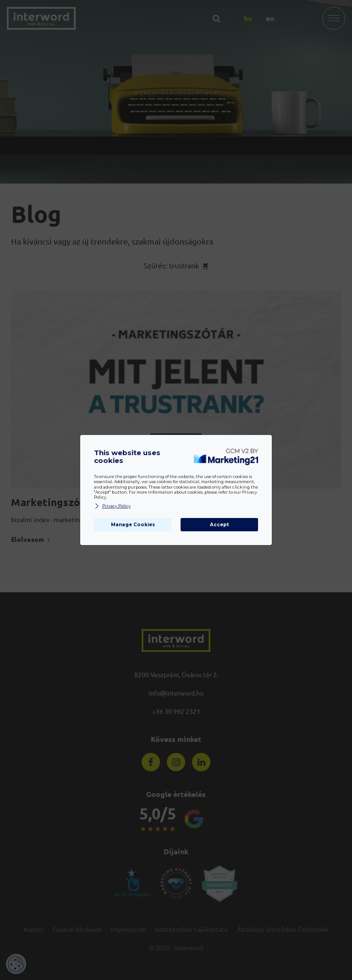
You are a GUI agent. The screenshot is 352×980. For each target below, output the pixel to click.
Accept (219, 525)
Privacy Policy (112, 506)
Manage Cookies (133, 525)
